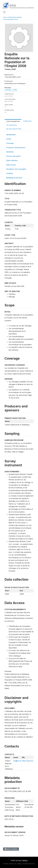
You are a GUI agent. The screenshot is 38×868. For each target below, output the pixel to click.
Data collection (12, 160)
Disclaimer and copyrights (16, 169)
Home (5, 17)
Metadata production (14, 178)
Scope (9, 139)
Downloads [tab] (27, 121)
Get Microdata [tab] (12, 125)
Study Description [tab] (13, 121)
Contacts (10, 173)
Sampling (10, 152)
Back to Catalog (11, 849)
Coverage (10, 143)
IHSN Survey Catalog (19, 860)
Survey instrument (13, 156)
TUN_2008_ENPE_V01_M (10, 19)
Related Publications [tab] (14, 129)
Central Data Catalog (15, 17)
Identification (11, 135)
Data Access (11, 165)
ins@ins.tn (17, 761)
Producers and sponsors (16, 147)
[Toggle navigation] (4, 12)
